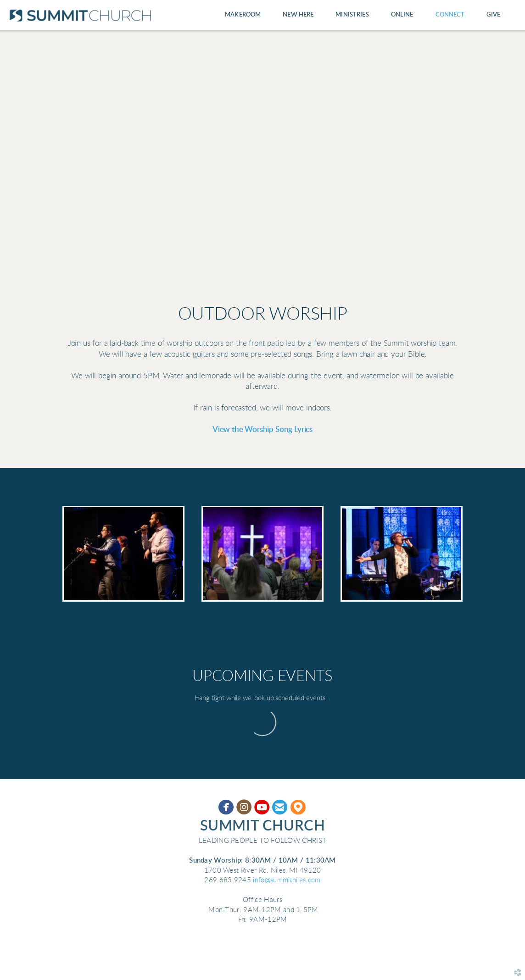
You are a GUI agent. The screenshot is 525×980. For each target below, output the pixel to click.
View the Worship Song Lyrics (262, 430)
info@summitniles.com (287, 880)
